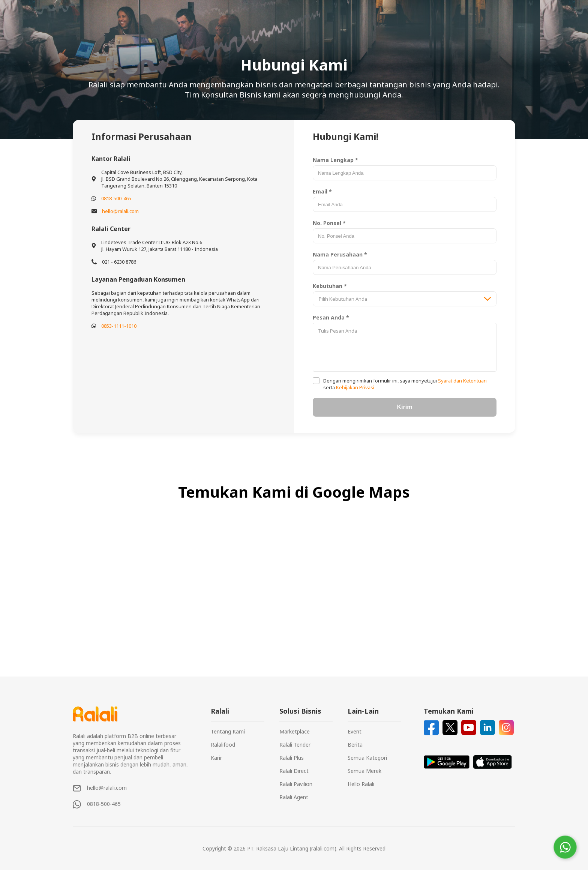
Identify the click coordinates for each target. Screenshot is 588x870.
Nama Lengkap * (335, 160)
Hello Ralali (361, 784)
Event (355, 731)
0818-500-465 (116, 198)
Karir (216, 758)
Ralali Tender (295, 745)
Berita (355, 745)
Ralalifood (223, 745)
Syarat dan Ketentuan (462, 381)
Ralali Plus (292, 758)
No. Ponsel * (329, 223)
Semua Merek (364, 771)
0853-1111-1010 (119, 326)
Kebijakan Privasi (355, 387)
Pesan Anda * (331, 317)
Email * (322, 191)
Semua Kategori (367, 758)
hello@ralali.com (120, 211)
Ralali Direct (294, 771)
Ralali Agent (294, 797)
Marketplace (295, 731)
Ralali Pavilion (296, 784)
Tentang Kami (228, 731)
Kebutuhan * (330, 286)
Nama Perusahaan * (340, 254)
